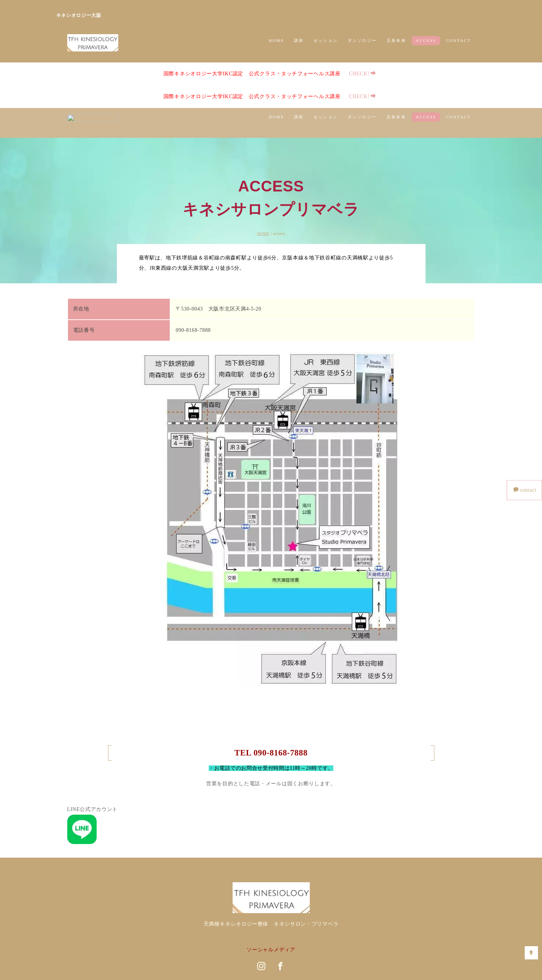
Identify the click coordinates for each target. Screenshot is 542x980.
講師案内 (284, 932)
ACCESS (426, 40)
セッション (326, 40)
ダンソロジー (362, 40)
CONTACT (459, 40)
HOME (276, 40)
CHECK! (357, 73)
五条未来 (396, 40)
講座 (299, 40)
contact (525, 490)
